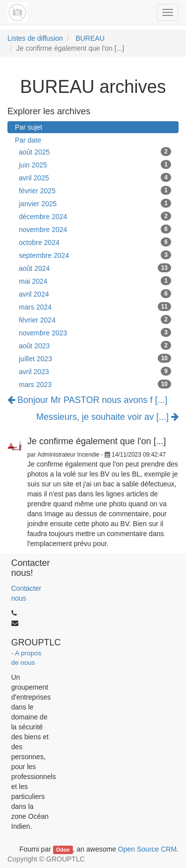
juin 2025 (95, 164)
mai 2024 (95, 281)
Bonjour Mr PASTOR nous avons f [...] (87, 400)
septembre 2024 (95, 255)
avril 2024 (95, 294)
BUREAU (90, 38)
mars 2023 (95, 384)
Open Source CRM (147, 849)
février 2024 (95, 319)
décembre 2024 (95, 216)
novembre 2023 (95, 332)
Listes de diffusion (35, 38)
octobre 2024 (95, 242)
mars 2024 (95, 307)
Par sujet (29, 127)
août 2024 (95, 268)
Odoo (63, 850)
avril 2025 (95, 177)
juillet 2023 (95, 358)
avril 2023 (95, 371)
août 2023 (95, 345)
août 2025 (95, 152)
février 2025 (95, 190)
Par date (28, 140)
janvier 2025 (95, 203)
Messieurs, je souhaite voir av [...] (107, 417)
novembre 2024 (95, 229)
